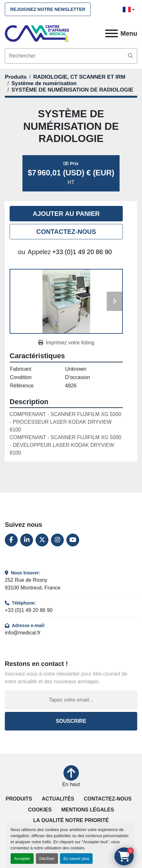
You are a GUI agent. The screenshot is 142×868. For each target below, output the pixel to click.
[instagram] (57, 540)
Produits (19, 799)
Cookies (40, 810)
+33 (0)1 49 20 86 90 (82, 252)
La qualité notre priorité (71, 820)
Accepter (22, 859)
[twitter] (42, 540)
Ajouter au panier (66, 214)
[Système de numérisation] (44, 83)
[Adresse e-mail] (71, 700)
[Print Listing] (66, 343)
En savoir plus (76, 859)
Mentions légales (88, 810)
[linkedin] (27, 540)
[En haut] (71, 777)
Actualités (58, 799)
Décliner (47, 859)
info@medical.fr (23, 633)
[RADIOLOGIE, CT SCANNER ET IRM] (79, 77)
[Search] (71, 56)
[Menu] (112, 33)
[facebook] (11, 540)
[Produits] (16, 77)
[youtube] (73, 540)
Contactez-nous (66, 232)
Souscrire (71, 721)
